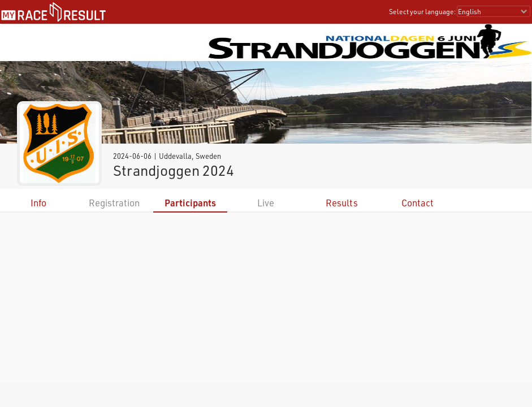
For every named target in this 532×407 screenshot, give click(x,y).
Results (342, 203)
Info (38, 203)
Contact (418, 203)
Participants (190, 203)
